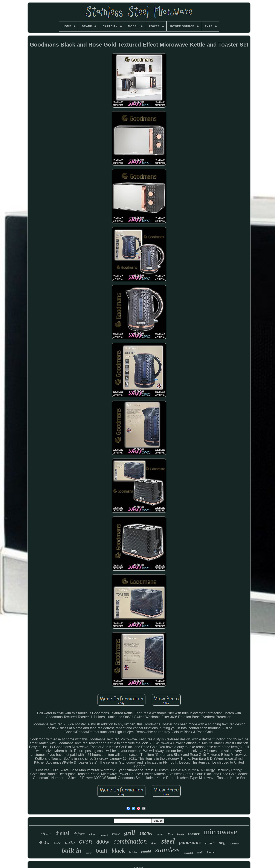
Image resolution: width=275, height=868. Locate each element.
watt (200, 852)
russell (210, 843)
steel (168, 841)
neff (222, 842)
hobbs (133, 852)
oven (86, 841)
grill (130, 833)
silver (46, 833)
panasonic (190, 842)
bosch (181, 834)
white (92, 834)
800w (103, 842)
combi (146, 852)
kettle (116, 834)
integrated (188, 853)
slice (57, 843)
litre (170, 834)
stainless (167, 850)
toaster (194, 834)
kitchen (212, 852)
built (102, 851)
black (118, 851)
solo (70, 843)
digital (63, 833)
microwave (221, 832)
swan (160, 834)
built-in (72, 850)
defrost (79, 834)
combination (130, 841)
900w (44, 842)
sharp (154, 844)
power (89, 853)
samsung (235, 844)
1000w (146, 834)
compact (104, 835)
